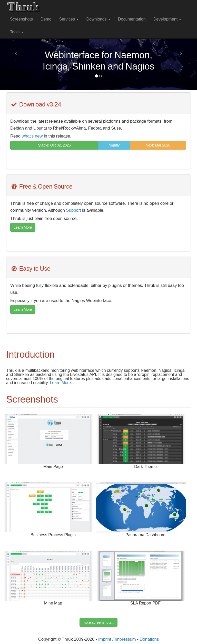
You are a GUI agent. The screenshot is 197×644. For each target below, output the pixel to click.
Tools (17, 32)
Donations (149, 639)
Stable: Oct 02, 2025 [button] (54, 145)
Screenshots (21, 19)
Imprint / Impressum (117, 639)
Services (69, 19)
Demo (46, 19)
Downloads (98, 19)
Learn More (23, 227)
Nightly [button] (114, 145)
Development (167, 19)
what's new (32, 136)
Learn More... (62, 383)
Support (73, 210)
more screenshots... (99, 622)
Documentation (132, 19)
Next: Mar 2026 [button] (158, 145)
